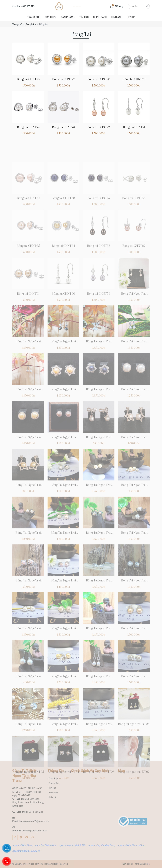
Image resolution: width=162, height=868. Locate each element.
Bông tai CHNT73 (63, 127)
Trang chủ (17, 24)
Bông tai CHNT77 (63, 79)
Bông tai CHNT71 (134, 127)
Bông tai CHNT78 (28, 79)
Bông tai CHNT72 (99, 127)
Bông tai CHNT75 (134, 79)
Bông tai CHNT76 (99, 79)
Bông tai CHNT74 (28, 127)
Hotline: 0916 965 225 (23, 6)
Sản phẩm (31, 24)
